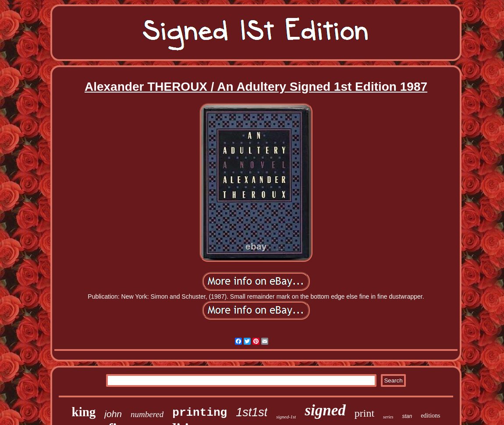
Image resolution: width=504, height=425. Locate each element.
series (388, 417)
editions (430, 416)
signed (325, 410)
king (84, 412)
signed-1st (286, 417)
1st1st (252, 412)
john (113, 414)
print (364, 413)
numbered (147, 414)
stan (407, 416)
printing (200, 413)
